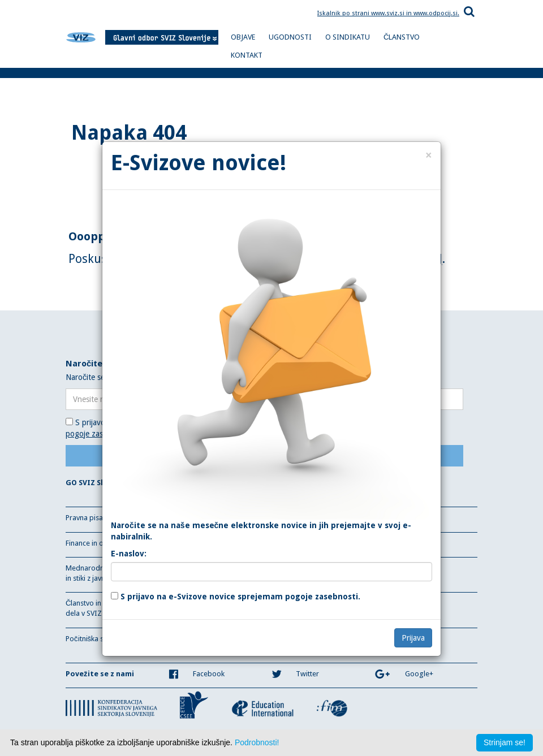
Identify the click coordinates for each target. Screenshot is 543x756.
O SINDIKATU (348, 37)
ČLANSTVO (402, 37)
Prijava (413, 638)
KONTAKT (247, 55)
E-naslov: (129, 554)
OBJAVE (243, 37)
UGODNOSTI (290, 37)
